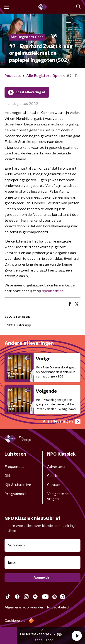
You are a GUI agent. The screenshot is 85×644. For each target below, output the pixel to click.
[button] (77, 636)
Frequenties (14, 467)
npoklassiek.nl (53, 291)
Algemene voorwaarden (24, 607)
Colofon (54, 476)
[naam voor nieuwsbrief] (42, 545)
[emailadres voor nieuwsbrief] (42, 562)
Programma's (15, 494)
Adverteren (57, 467)
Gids (8, 476)
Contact (54, 485)
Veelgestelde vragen (58, 496)
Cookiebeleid (15, 621)
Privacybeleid (58, 607)
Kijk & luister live (18, 485)
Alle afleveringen (62, 422)
